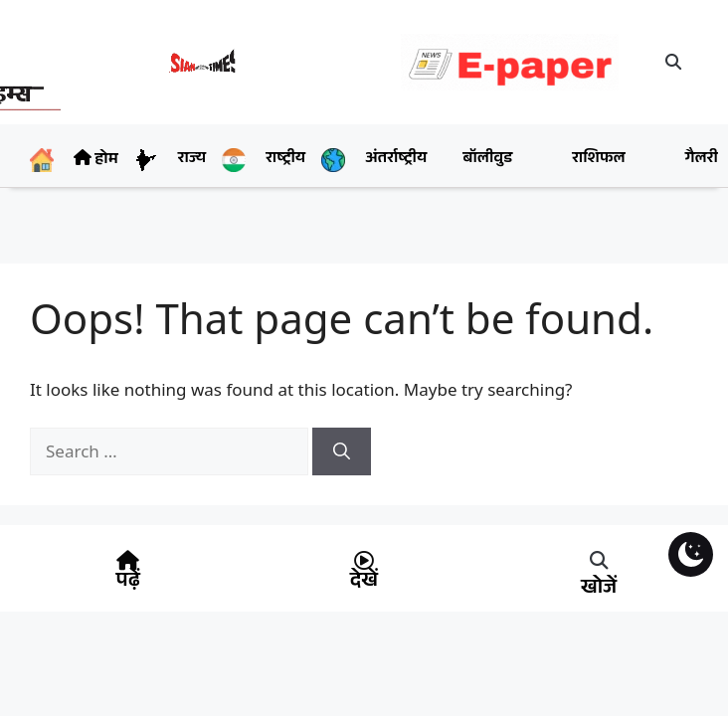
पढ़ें (128, 583)
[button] (673, 62)
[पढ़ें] (128, 561)
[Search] (342, 451)
